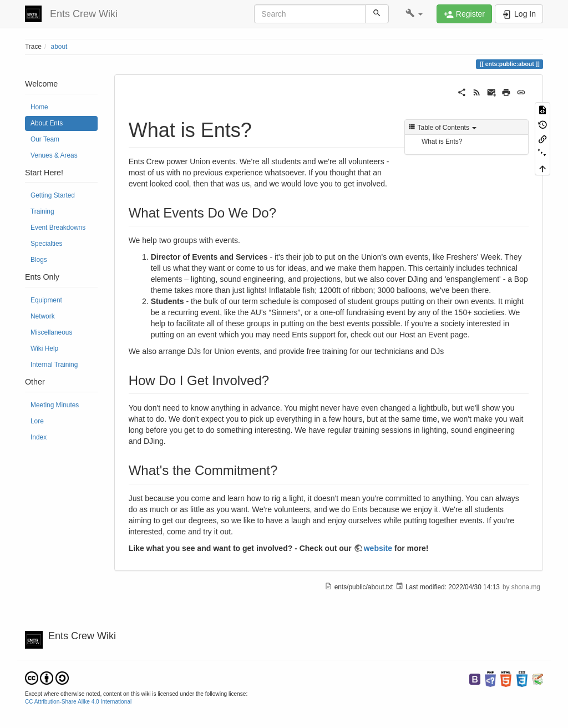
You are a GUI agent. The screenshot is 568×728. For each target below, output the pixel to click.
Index (39, 437)
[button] (414, 14)
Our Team (45, 139)
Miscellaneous (51, 332)
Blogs (39, 260)
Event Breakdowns (58, 228)
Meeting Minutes (55, 405)
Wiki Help (44, 348)
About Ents (47, 123)
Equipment (46, 300)
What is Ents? (442, 141)
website (378, 548)
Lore (37, 421)
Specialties (47, 244)
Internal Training (54, 365)
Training (42, 211)
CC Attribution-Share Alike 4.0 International (78, 702)
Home (39, 107)
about (59, 47)
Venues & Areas (54, 155)
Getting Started (53, 195)
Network (43, 316)
